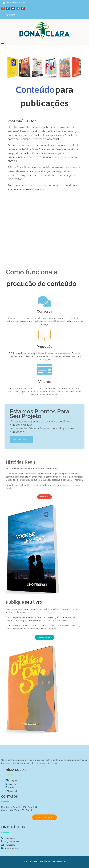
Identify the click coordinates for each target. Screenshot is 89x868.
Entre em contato (21, 440)
